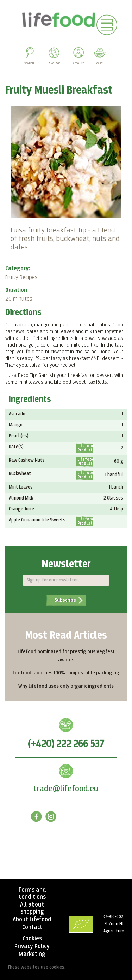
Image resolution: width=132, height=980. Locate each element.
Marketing (32, 954)
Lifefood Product (85, 448)
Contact (32, 927)
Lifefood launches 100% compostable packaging (66, 673)
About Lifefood (32, 920)
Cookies (32, 939)
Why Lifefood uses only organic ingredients (66, 686)
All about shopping (32, 908)
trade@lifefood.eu (66, 789)
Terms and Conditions (32, 893)
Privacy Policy (32, 946)
